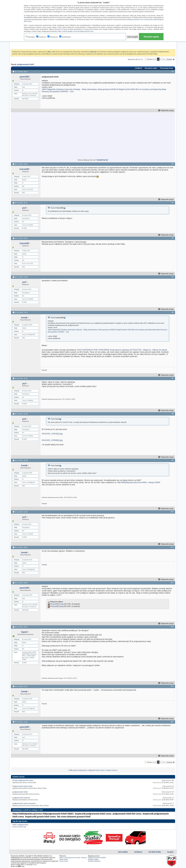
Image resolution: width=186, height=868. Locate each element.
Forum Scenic (64, 861)
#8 (173, 414)
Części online (64, 859)
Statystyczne (53, 37)
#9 (173, 460)
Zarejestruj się (102, 160)
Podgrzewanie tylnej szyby (23, 786)
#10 (172, 512)
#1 (173, 71)
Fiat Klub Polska (155, 852)
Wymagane (30, 37)
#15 (172, 722)
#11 (172, 547)
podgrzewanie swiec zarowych (24, 803)
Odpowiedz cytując (166, 111)
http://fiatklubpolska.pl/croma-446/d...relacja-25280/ (139, 482)
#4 (173, 238)
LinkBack (138, 68)
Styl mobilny (123, 852)
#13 (172, 627)
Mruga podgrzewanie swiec (23, 780)
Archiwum (138, 852)
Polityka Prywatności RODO (97, 858)
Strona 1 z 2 (152, 59)
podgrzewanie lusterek (21, 798)
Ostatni (171, 59)
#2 (173, 164)
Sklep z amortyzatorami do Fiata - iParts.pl (73, 858)
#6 (173, 312)
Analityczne (41, 37)
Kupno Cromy (112, 770)
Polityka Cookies (93, 859)
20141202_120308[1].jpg (52, 440)
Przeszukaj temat (166, 68)
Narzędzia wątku (151, 68)
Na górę (170, 852)
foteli (14, 825)
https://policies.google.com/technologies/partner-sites (76, 31)
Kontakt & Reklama (94, 861)
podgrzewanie (23, 825)
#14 (172, 686)
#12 (172, 583)
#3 (173, 203)
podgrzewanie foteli (26, 64)
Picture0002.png (57, 606)
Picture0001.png (57, 604)
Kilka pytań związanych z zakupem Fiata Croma (87, 770)
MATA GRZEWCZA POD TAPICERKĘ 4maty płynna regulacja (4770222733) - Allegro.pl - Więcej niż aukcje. (122, 350)
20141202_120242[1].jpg (52, 434)
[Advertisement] (93, 42)
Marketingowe (65, 37)
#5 (173, 277)
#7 (173, 378)
